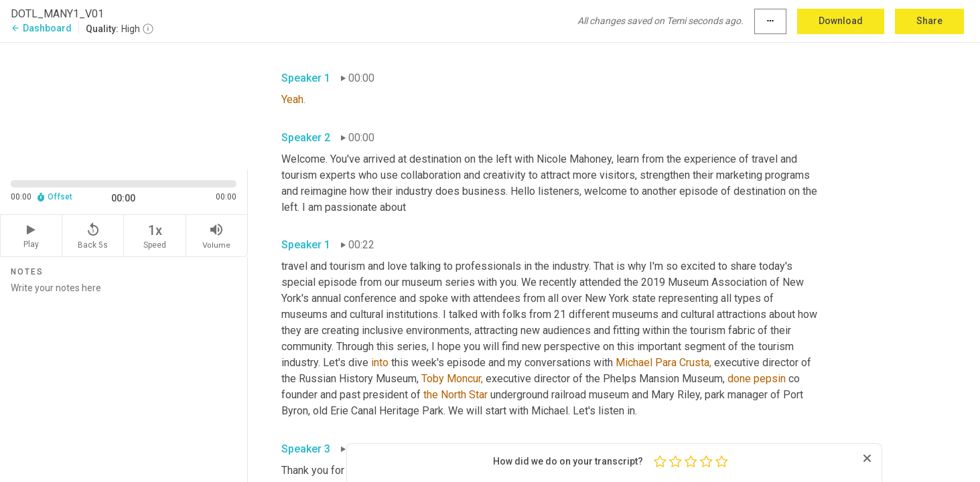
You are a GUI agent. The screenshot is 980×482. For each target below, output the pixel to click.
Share (929, 21)
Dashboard (41, 28)
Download (841, 21)
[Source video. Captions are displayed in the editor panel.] (124, 105)
